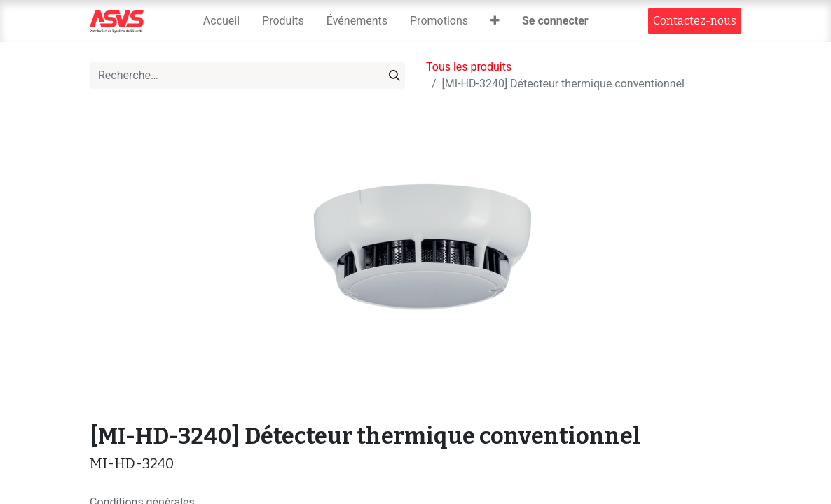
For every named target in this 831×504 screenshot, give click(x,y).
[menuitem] (221, 21)
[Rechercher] (394, 76)
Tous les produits (469, 67)
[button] (495, 21)
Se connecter (555, 21)
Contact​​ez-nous (695, 21)
